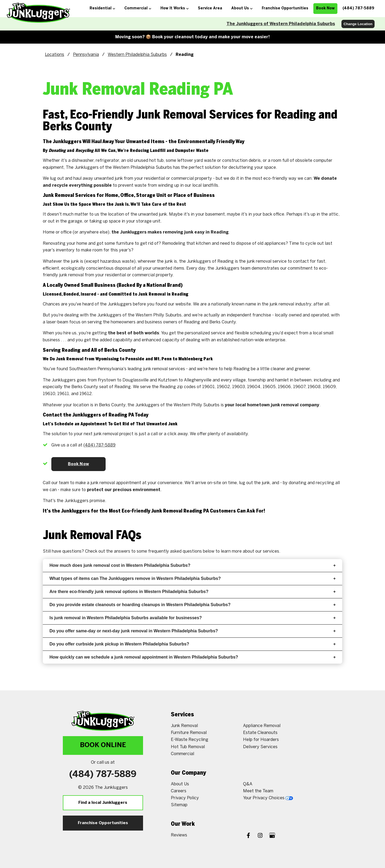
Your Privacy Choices (268, 798)
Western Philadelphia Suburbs (137, 55)
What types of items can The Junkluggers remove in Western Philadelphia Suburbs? (192, 578)
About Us (180, 784)
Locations (55, 55)
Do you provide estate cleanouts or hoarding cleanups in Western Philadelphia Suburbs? (192, 605)
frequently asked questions (175, 551)
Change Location (358, 24)
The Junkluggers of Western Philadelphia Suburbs (281, 24)
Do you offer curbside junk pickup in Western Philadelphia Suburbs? (192, 644)
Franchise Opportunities (103, 823)
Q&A (248, 784)
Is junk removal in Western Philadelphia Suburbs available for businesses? (192, 618)
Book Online (103, 745)
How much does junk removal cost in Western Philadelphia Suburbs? (192, 565)
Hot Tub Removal (188, 747)
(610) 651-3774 (99, 445)
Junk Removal (184, 726)
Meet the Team (258, 791)
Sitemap (179, 805)
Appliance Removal (262, 726)
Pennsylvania (86, 55)
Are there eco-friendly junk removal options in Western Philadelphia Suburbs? (192, 592)
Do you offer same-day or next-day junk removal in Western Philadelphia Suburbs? (192, 631)
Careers (179, 791)
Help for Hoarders (261, 740)
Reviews (179, 835)
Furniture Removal (189, 733)
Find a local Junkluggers (103, 803)
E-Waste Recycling (190, 740)
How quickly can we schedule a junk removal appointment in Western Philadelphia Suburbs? (192, 657)
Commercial (182, 754)
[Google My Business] (272, 836)
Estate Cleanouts (260, 733)
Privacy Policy (185, 798)
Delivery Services (260, 747)
